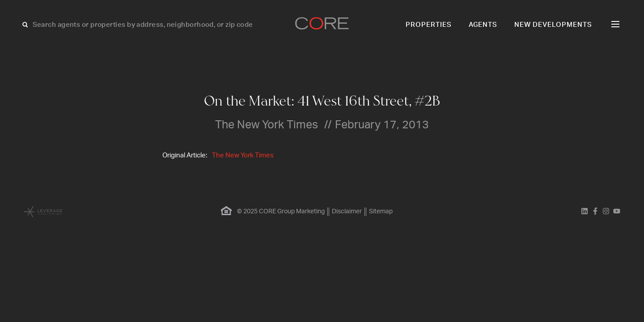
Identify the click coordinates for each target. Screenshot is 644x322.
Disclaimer (347, 212)
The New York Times (243, 155)
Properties (429, 25)
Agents (483, 25)
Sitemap (381, 212)
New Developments (553, 25)
